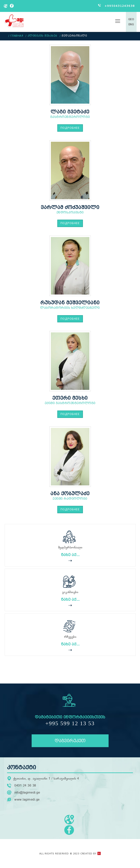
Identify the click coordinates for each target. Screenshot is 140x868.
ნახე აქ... (70, 555)
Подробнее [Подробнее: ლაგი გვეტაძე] (70, 128)
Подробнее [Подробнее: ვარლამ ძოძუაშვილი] (70, 223)
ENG (131, 24)
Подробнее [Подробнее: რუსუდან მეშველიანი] (70, 319)
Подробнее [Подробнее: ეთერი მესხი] (70, 414)
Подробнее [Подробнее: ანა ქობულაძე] (70, 509)
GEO (131, 19)
